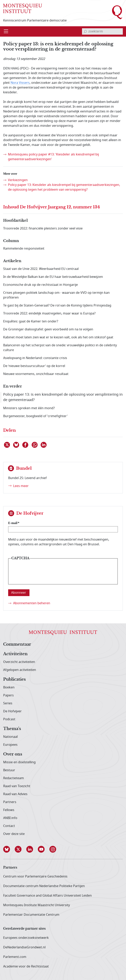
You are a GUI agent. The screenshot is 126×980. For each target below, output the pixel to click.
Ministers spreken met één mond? (29, 408)
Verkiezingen (18, 180)
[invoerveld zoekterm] (102, 31)
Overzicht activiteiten (19, 662)
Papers (8, 695)
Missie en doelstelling (19, 762)
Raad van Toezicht (17, 786)
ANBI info (10, 818)
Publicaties (14, 679)
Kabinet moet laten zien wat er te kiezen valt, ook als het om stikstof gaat (58, 337)
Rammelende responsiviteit (24, 249)
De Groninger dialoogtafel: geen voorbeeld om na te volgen (48, 329)
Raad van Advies (15, 794)
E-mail (13, 523)
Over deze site (14, 834)
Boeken (9, 687)
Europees (10, 745)
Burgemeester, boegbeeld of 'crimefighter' (35, 416)
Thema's (12, 729)
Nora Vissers (20, 83)
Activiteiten (15, 654)
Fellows (9, 810)
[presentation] (41, 574)
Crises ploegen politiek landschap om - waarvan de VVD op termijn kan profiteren (56, 295)
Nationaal (10, 737)
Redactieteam (14, 778)
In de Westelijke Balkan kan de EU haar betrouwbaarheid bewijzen (53, 277)
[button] (9, 849)
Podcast (9, 719)
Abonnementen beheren (32, 603)
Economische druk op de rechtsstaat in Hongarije (41, 285)
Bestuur (9, 770)
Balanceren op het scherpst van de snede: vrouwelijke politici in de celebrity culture (60, 348)
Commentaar (17, 644)
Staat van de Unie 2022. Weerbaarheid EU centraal (41, 269)
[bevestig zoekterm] (85, 31)
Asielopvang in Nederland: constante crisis (35, 358)
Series (8, 703)
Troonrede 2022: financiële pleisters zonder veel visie (43, 228)
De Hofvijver (12, 711)
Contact (9, 826)
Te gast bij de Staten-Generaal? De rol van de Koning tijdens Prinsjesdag (57, 306)
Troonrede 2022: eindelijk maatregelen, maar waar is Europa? (49, 313)
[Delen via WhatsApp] (35, 445)
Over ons (13, 754)
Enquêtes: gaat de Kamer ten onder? (31, 321)
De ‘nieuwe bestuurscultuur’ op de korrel (34, 366)
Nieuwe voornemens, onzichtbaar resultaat (36, 374)
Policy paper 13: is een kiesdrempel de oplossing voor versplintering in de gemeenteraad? (63, 397)
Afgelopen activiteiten (20, 670)
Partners (10, 802)
